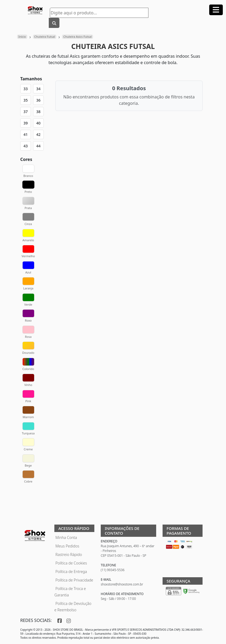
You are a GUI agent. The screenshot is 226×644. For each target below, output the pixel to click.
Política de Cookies (71, 563)
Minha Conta (66, 537)
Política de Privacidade (74, 580)
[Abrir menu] (216, 10)
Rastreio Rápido (69, 554)
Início (22, 37)
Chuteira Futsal (45, 37)
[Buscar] (54, 23)
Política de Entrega (71, 572)
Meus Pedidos (67, 546)
